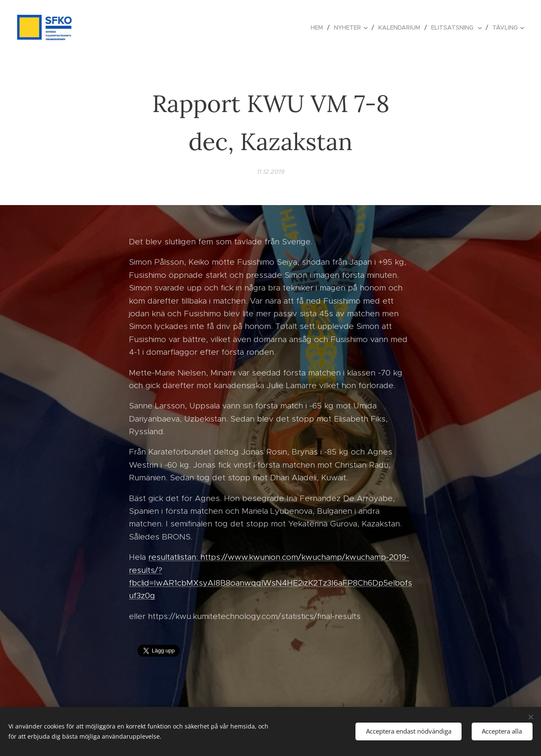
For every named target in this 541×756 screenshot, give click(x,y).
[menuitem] (319, 27)
